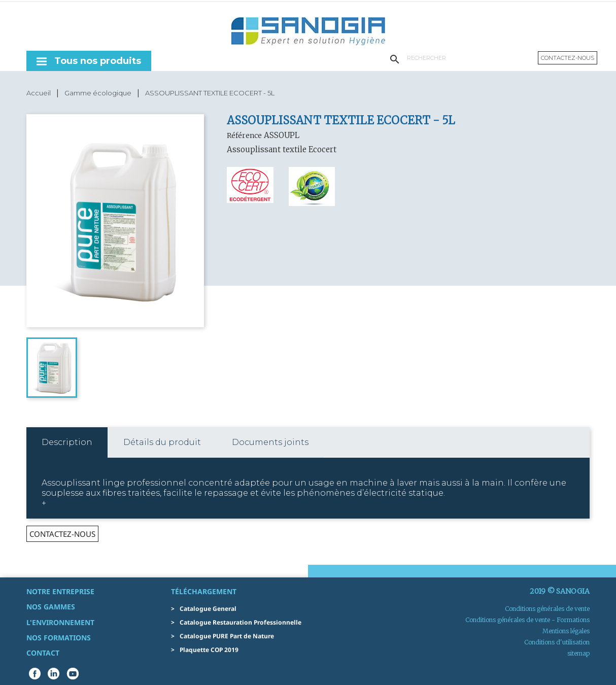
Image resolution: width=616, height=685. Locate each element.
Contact (43, 653)
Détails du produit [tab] (162, 442)
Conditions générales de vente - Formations (527, 620)
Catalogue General (208, 609)
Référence (244, 135)
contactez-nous (62, 534)
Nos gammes (51, 607)
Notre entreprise (60, 591)
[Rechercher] (467, 58)
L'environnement (60, 622)
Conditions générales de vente (547, 609)
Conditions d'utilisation (557, 642)
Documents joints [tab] (270, 442)
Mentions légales (566, 631)
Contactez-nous (568, 58)
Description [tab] (67, 442)
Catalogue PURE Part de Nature (227, 636)
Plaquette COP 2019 (209, 650)
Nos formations (59, 638)
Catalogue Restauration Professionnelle (241, 622)
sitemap (578, 653)
